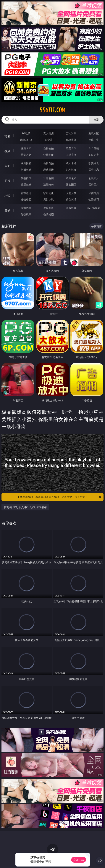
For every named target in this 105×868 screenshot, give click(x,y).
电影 (7, 166)
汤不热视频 (94, 208)
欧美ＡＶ (71, 148)
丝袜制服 (49, 155)
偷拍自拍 (49, 163)
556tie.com (52, 110)
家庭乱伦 (49, 193)
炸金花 (49, 140)
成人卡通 (71, 163)
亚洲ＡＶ (26, 148)
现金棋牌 (71, 140)
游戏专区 (94, 133)
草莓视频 (71, 208)
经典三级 (49, 170)
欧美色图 (71, 178)
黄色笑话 (71, 199)
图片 (7, 181)
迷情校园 (26, 199)
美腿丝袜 (26, 184)
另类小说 (49, 199)
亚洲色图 (49, 178)
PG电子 (26, 133)
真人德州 (49, 133)
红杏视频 (26, 214)
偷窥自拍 (26, 178)
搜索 (96, 120)
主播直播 (71, 155)
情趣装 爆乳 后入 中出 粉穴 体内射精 (25, 507)
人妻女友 (71, 193)
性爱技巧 (94, 199)
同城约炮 (26, 208)
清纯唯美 (49, 184)
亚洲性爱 (26, 163)
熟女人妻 (26, 155)
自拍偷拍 (49, 148)
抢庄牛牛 (94, 140)
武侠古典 (94, 193)
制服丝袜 (26, 170)
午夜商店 (49, 208)
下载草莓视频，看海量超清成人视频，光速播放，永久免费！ (59, 497)
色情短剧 (49, 214)
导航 (7, 211)
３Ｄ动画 (94, 148)
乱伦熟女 (71, 170)
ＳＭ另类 (94, 155)
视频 (7, 151)
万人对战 (71, 133)
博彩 (7, 136)
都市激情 (26, 193)
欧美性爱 (94, 163)
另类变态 (94, 170)
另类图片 (94, 184)
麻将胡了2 (26, 140)
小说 (7, 196)
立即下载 (79, 860)
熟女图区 (71, 184)
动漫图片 (94, 178)
